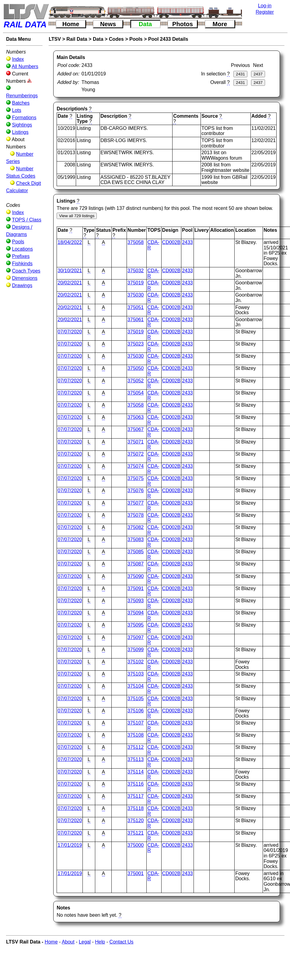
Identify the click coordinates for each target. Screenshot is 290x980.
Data (145, 24)
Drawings (22, 285)
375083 (136, 539)
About (68, 942)
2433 (187, 242)
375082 (136, 527)
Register (265, 12)
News (108, 24)
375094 (136, 613)
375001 (136, 873)
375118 (136, 808)
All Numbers (25, 66)
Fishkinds (22, 264)
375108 (136, 735)
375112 (136, 747)
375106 (136, 711)
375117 (136, 796)
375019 (136, 283)
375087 (136, 564)
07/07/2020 (70, 332)
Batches (21, 103)
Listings (20, 132)
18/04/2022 (70, 242)
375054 (136, 393)
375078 (136, 515)
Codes (116, 39)
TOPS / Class (27, 220)
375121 (136, 833)
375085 (136, 552)
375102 (136, 662)
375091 (136, 588)
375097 (136, 637)
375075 (136, 478)
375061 (136, 320)
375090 (136, 576)
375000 (136, 845)
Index (18, 59)
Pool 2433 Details (168, 39)
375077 (136, 503)
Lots (16, 110)
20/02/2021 (70, 283)
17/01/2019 (70, 845)
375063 (136, 417)
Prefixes (21, 256)
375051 (136, 307)
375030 (136, 295)
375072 (136, 454)
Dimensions (25, 278)
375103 (136, 674)
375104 (136, 686)
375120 (136, 820)
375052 (136, 381)
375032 (136, 271)
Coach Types (26, 271)
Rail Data (77, 39)
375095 (136, 625)
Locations (22, 249)
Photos (183, 24)
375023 (136, 344)
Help (100, 942)
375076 (136, 490)
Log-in (265, 6)
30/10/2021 (70, 271)
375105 (136, 699)
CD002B (171, 242)
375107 (136, 723)
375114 (136, 772)
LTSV (55, 39)
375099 (136, 650)
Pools (18, 242)
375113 (136, 759)
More (220, 24)
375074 (136, 466)
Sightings (22, 125)
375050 (136, 368)
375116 (136, 784)
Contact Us (121, 942)
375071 (136, 442)
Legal (85, 942)
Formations (24, 118)
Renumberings (22, 96)
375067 (136, 429)
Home (71, 24)
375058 (136, 242)
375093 (136, 601)
